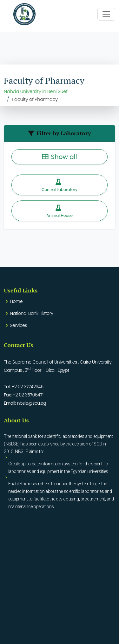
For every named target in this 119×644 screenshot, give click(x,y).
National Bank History (32, 313)
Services (19, 325)
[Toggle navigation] (106, 14)
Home (17, 301)
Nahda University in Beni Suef (36, 91)
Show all (59, 157)
